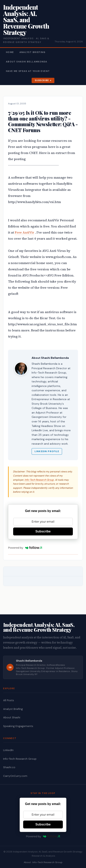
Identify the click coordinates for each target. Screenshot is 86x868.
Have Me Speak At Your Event (28, 71)
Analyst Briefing (32, 52)
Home (10, 52)
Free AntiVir (24, 232)
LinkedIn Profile (47, 451)
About (27, 862)
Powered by (25, 548)
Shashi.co (9, 767)
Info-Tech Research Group (39, 480)
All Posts (9, 700)
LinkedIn (8, 750)
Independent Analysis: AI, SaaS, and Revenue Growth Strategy (26, 20)
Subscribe (42, 80)
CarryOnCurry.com (15, 776)
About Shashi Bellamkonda (27, 62)
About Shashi (12, 717)
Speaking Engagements (18, 726)
